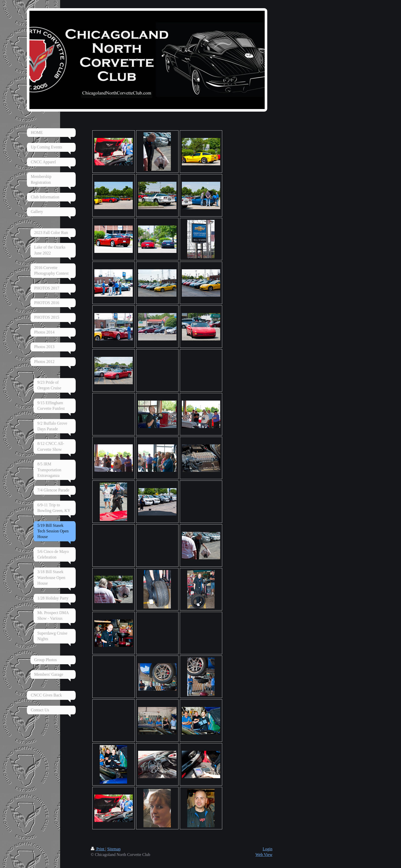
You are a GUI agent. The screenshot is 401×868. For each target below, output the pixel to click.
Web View (264, 855)
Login (268, 849)
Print (98, 849)
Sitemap (114, 849)
